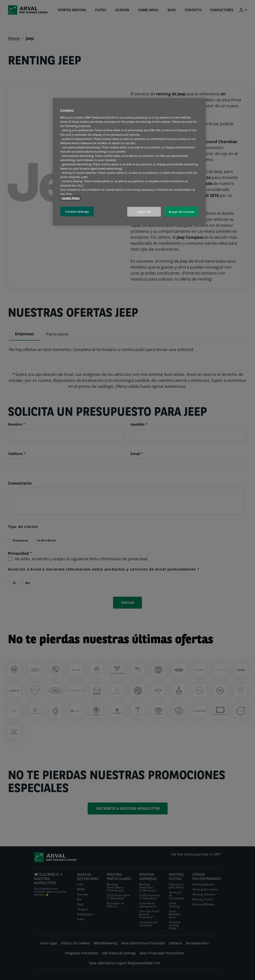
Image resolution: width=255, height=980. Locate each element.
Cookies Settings (77, 211)
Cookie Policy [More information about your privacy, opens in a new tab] (71, 198)
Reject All (144, 212)
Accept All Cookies (182, 212)
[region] (129, 162)
